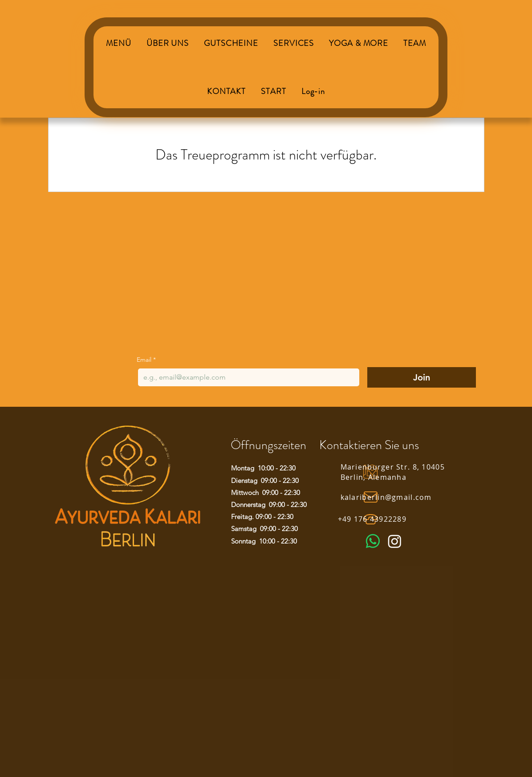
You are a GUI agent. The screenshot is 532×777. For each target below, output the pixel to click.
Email (146, 360)
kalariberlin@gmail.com (386, 497)
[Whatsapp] (373, 541)
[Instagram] (395, 541)
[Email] (246, 377)
